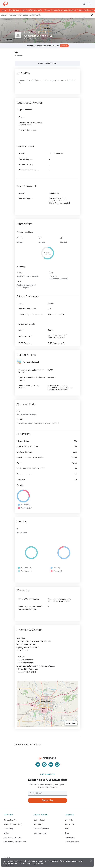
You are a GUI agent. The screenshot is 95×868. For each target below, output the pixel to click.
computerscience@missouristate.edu (40, 666)
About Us (69, 820)
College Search (39, 820)
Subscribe (47, 800)
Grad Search (39, 824)
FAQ (67, 829)
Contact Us (70, 824)
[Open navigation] (89, 4)
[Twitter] (38, 764)
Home (3, 10)
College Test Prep (11, 820)
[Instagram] (57, 764)
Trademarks (70, 837)
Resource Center (40, 833)
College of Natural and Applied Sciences (60, 10)
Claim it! (64, 46)
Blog (67, 833)
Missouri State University (32, 10)
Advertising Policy (72, 842)
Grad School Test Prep (13, 824)
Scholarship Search (41, 829)
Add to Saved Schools (47, 64)
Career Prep (9, 829)
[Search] (84, 4)
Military (7, 833)
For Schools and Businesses (15, 842)
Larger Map (7, 40)
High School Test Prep (12, 837)
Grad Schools (14, 10)
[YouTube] (51, 764)
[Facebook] (44, 764)
